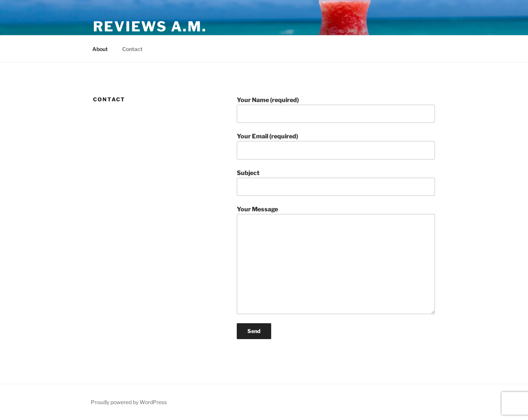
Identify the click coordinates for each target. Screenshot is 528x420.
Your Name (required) (336, 110)
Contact (132, 49)
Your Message (336, 260)
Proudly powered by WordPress (129, 402)
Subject (336, 183)
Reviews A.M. (150, 26)
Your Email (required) (336, 146)
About (100, 49)
